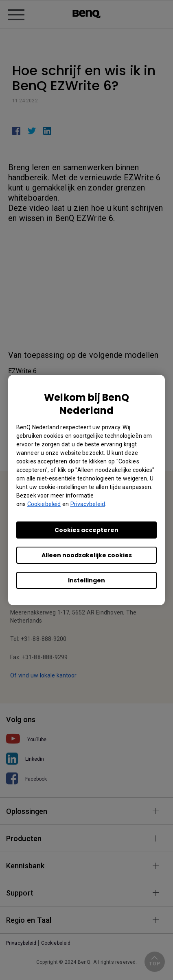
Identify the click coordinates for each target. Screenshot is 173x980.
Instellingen (86, 580)
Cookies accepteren (86, 530)
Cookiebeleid (44, 504)
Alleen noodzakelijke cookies (87, 555)
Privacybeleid (88, 504)
